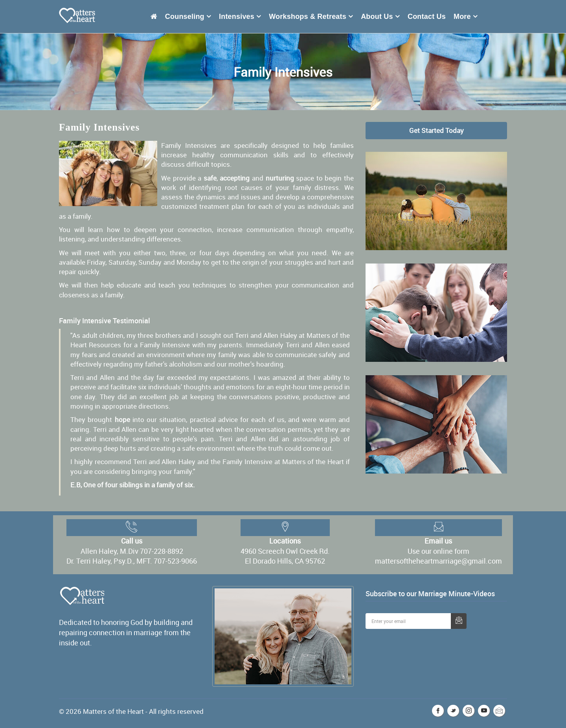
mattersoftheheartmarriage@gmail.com (438, 561)
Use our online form (438, 551)
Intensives (237, 17)
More (462, 17)
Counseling (185, 17)
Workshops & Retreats (308, 17)
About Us (377, 17)
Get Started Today (436, 130)
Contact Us (427, 17)
